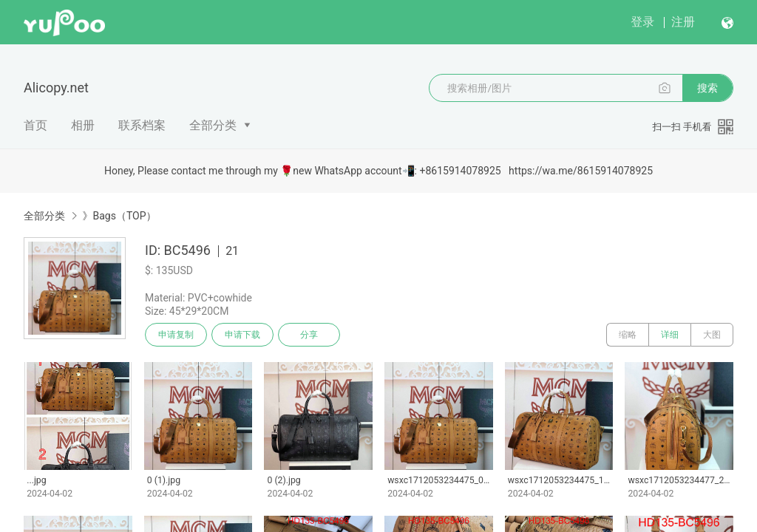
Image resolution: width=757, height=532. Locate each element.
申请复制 (176, 335)
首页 (35, 125)
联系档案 (142, 125)
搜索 (707, 88)
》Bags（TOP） (119, 216)
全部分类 (213, 125)
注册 (683, 22)
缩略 (628, 335)
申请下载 (242, 335)
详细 (670, 335)
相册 (83, 125)
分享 (309, 335)
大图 (712, 335)
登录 (642, 22)
